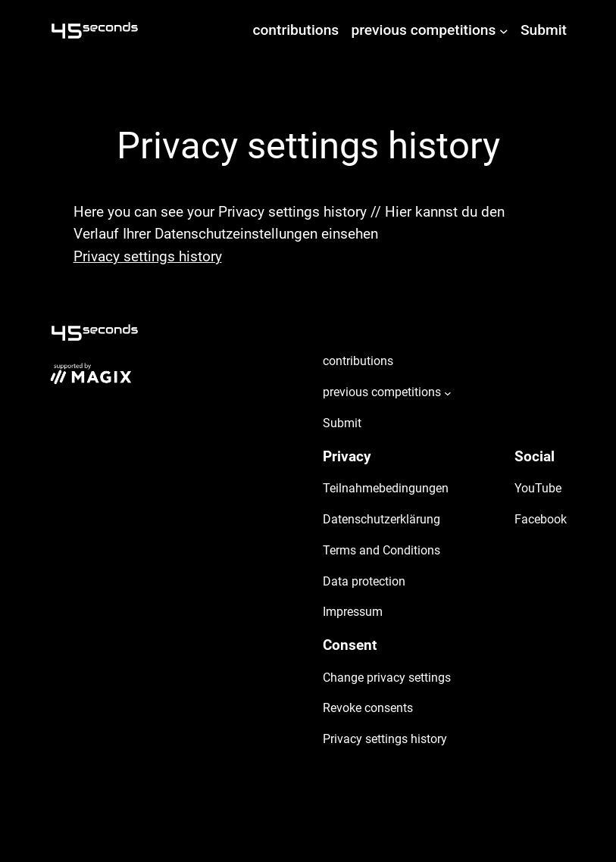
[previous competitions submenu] (504, 30)
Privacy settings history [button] (148, 256)
